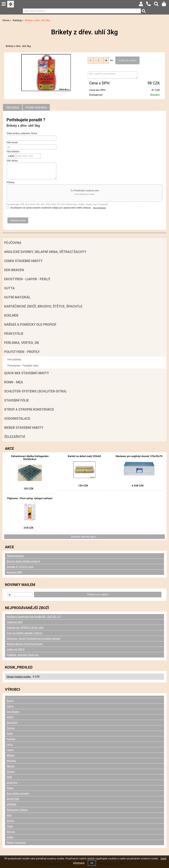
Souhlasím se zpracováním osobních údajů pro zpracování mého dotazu (51, 208)
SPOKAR (11, 804)
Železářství (15, 437)
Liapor (10, 750)
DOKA (10, 717)
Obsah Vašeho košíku (19, 677)
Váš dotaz (13, 107)
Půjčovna (13, 243)
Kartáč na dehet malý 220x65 (84, 456)
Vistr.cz (11, 832)
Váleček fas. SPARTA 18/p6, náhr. (25, 628)
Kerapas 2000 (14, 572)
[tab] (13, 107)
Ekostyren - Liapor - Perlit (27, 279)
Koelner (11, 315)
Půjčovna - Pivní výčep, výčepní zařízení (30, 498)
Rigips (10, 788)
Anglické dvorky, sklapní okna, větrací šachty (45, 252)
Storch (10, 821)
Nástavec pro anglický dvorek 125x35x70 (139, 456)
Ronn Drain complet (18, 793)
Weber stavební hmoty (24, 428)
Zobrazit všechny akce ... (84, 537)
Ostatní (11, 772)
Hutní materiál (17, 297)
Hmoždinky (14, 359)
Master (11, 766)
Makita (10, 755)
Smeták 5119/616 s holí (20, 567)
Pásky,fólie (14, 334)
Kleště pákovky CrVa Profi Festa (25, 644)
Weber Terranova (16, 843)
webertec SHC (15, 622)
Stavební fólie (17, 400)
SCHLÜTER (13, 799)
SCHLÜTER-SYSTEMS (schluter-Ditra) (35, 391)
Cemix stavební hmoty (23, 261)
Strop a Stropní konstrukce (29, 409)
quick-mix (12, 783)
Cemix (10, 706)
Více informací (99, 208)
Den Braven (14, 270)
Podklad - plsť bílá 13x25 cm (23, 655)
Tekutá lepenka (15, 556)
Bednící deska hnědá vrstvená (23, 561)
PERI (9, 777)
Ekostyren (12, 723)
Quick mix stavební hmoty (26, 373)
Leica (10, 744)
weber (10, 837)
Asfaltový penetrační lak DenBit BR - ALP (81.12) (34, 617)
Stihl (9, 815)
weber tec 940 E (16, 649)
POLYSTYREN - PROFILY (22, 352)
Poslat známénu (36, 107)
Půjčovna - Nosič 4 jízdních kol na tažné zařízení (34, 638)
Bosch (10, 701)
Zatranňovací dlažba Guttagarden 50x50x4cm (30, 458)
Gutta (9, 288)
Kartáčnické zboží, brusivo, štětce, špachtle (43, 306)
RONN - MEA (14, 382)
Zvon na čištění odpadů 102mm (24, 633)
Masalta (11, 761)
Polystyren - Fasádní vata (23, 366)
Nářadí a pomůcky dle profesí (30, 325)
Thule (10, 826)
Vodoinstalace (17, 419)
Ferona (10, 728)
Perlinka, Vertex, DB (22, 343)
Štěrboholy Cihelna (17, 810)
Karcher (11, 739)
